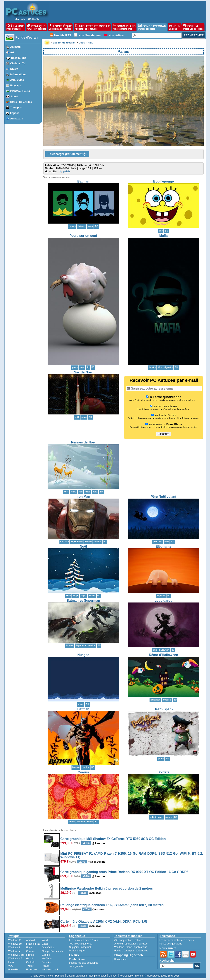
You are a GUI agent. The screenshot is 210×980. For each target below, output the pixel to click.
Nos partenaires (98, 976)
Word (45, 940)
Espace (15, 113)
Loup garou (163, 601)
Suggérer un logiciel (80, 947)
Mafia (164, 236)
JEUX (175, 27)
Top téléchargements (81, 944)
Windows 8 (14, 948)
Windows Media (51, 970)
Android (30, 940)
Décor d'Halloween (164, 655)
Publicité (60, 976)
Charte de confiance (42, 976)
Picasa (46, 966)
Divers (14, 69)
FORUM (193, 27)
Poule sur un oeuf (83, 236)
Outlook (30, 962)
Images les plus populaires (84, 963)
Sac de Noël (83, 372)
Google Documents (52, 951)
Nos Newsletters (90, 35)
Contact (113, 976)
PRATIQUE (36, 27)
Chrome (31, 951)
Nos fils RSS (63, 35)
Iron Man (83, 497)
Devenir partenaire (77, 976)
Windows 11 (15, 940)
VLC (11, 966)
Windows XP (15, 959)
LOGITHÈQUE (60, 27)
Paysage (16, 85)
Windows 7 (14, 951)
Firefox (30, 955)
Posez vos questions (171, 944)
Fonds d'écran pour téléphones (131, 951)
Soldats (163, 772)
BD (96, 226)
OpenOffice (48, 948)
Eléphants (163, 546)
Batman (83, 181)
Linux (11, 962)
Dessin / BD (18, 58)
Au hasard (17, 119)
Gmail (29, 959)
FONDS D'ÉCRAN (152, 27)
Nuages (83, 655)
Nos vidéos (116, 35)
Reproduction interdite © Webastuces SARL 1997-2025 (150, 976)
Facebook (32, 970)
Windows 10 (15, 944)
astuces (139, 940)
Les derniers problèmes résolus (177, 940)
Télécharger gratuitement (67, 154)
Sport (14, 96)
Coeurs (83, 772)
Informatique (18, 74)
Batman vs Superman (83, 601)
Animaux (16, 47)
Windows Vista (16, 955)
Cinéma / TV (18, 63)
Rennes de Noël (83, 442)
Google (46, 955)
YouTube (47, 959)
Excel (45, 944)
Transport (16, 107)
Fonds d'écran (27, 37)
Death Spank (164, 709)
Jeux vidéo (17, 80)
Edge (29, 948)
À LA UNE (15, 27)
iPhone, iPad (33, 944)
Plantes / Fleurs (20, 91)
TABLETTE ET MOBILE (92, 27)
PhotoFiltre (14, 970)
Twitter (30, 966)
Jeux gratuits (76, 966)
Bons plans (120, 959)
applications (127, 940)
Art (12, 52)
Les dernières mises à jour (84, 940)
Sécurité (46, 962)
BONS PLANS (124, 27)
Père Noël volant (164, 497)
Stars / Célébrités (21, 102)
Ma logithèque (77, 951)
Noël (83, 546)
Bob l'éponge (164, 181)
